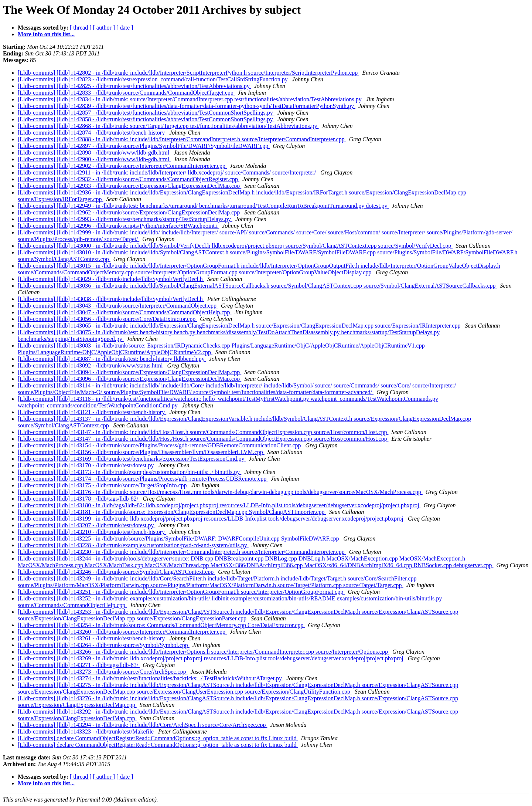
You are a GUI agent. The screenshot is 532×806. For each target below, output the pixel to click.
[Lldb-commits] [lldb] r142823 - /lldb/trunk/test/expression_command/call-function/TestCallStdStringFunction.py (154, 79)
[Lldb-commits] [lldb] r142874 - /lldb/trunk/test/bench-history (92, 133)
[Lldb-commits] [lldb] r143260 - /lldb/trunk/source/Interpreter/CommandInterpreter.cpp (122, 632)
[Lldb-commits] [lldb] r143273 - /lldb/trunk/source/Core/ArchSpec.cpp (103, 672)
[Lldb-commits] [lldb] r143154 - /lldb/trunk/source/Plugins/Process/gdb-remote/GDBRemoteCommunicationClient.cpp (160, 445)
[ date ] (125, 28)
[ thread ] (81, 28)
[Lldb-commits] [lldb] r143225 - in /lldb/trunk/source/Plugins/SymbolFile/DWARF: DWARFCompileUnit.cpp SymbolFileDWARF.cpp (179, 539)
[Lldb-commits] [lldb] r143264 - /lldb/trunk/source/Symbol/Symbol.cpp (104, 645)
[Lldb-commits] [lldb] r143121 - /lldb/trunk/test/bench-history (92, 412)
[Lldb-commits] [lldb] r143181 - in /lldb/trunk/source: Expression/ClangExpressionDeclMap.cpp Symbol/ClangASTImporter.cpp (172, 512)
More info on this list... (46, 34)
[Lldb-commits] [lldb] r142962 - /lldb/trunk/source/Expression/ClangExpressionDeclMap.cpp (129, 212)
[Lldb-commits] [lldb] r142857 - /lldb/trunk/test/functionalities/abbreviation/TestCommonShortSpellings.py (146, 113)
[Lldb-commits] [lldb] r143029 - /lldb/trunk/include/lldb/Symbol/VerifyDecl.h (111, 279)
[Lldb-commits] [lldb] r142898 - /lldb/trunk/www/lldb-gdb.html (94, 153)
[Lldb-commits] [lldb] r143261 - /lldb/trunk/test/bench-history (92, 638)
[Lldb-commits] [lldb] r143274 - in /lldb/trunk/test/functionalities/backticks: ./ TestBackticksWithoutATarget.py (151, 678)
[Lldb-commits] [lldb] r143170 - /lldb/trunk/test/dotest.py (86, 465)
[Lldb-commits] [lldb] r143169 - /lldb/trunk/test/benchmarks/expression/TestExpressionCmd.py (132, 459)
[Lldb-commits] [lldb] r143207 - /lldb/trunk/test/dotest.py (86, 525)
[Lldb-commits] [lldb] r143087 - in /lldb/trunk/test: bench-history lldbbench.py (112, 359)
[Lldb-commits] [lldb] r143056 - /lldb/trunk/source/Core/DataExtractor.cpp (107, 319)
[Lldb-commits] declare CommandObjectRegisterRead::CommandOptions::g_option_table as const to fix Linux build (158, 738)
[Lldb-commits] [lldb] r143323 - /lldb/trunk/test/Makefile (86, 732)
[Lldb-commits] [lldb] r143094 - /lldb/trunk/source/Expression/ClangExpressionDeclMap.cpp (129, 372)
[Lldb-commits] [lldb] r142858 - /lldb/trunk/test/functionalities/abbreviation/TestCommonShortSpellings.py (146, 119)
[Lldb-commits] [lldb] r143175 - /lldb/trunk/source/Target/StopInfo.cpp (103, 485)
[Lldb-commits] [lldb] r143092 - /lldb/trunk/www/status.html (91, 365)
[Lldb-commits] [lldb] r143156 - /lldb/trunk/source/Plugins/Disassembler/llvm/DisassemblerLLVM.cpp (141, 452)
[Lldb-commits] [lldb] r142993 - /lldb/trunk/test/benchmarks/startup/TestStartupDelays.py (125, 219)
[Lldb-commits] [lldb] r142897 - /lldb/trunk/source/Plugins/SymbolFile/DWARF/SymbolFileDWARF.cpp (144, 146)
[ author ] (104, 28)
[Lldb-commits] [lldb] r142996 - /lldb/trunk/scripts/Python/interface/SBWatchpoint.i (118, 226)
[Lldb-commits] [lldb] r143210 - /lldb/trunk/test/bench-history (92, 532)
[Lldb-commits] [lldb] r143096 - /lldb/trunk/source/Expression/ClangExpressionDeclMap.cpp (129, 379)
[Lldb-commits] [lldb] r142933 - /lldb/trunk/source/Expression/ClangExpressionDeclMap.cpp (129, 186)
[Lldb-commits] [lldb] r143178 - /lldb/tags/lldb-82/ (79, 499)
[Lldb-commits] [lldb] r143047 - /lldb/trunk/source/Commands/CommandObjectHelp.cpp (125, 312)
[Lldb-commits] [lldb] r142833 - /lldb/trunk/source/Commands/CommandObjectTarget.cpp (126, 93)
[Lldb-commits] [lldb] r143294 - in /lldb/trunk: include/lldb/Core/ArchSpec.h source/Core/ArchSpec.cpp (142, 725)
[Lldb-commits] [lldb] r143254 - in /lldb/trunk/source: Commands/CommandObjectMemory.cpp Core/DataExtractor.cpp (161, 625)
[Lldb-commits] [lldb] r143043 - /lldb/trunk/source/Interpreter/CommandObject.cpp (118, 306)
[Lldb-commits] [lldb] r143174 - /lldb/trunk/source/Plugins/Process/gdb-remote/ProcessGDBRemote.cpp (143, 479)
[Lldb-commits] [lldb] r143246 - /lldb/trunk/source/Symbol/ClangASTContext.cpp (116, 572)
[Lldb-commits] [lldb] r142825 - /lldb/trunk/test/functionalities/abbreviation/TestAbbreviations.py (134, 86)
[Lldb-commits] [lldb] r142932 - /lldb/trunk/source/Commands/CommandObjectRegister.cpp (129, 179)
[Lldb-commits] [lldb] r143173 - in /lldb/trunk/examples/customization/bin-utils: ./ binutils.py (129, 472)
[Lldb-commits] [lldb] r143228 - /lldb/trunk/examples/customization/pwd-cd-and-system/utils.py (133, 545)
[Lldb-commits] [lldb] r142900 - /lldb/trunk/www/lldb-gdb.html (94, 159)
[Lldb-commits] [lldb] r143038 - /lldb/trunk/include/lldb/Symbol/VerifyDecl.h (111, 299)
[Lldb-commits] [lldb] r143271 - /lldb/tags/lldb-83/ (79, 665)
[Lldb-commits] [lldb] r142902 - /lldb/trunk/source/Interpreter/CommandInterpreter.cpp (122, 166)
